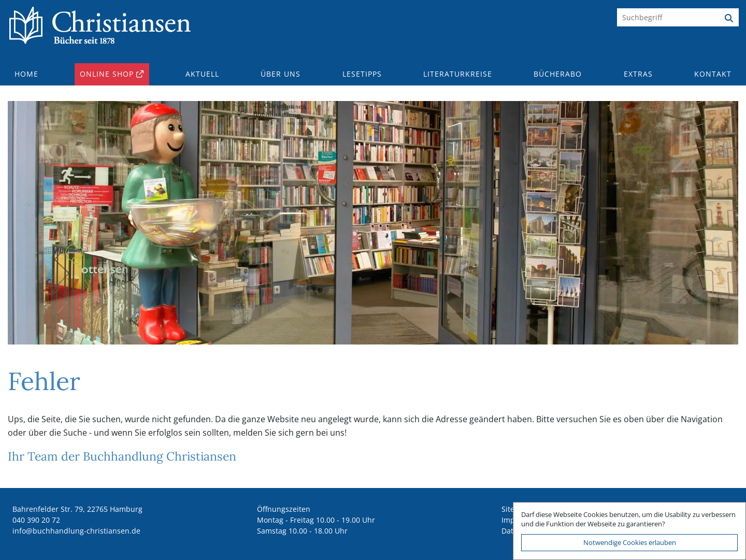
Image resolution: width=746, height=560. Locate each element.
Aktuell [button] (202, 74)
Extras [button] (638, 74)
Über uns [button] (281, 74)
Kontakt (713, 74)
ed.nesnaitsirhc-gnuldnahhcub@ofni (76, 531)
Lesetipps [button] (362, 74)
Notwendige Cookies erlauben (630, 542)
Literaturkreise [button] (458, 74)
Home (26, 74)
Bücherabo (558, 74)
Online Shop (107, 74)
